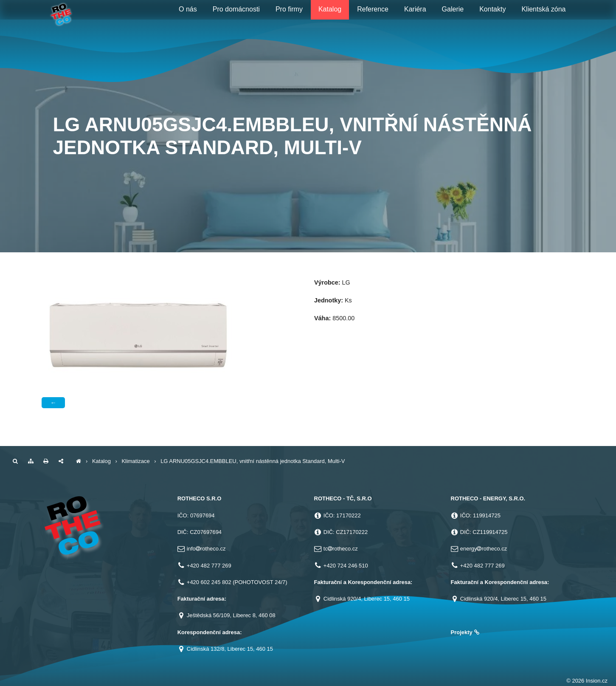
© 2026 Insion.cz (587, 681)
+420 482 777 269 (209, 566)
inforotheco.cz (206, 549)
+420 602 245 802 (209, 582)
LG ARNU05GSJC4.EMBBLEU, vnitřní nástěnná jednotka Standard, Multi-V (253, 461)
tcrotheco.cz (341, 549)
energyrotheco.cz (484, 549)
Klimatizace (135, 461)
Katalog (101, 461)
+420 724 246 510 (346, 566)
